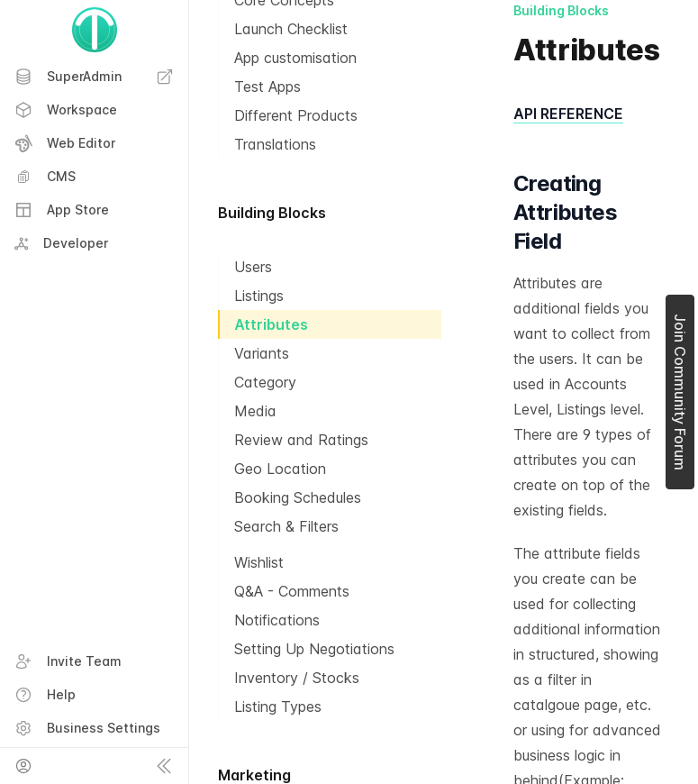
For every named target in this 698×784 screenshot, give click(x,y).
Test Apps (267, 87)
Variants (262, 353)
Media (255, 411)
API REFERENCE (568, 114)
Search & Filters (286, 526)
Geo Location (280, 469)
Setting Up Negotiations (314, 649)
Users (253, 267)
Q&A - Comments (292, 591)
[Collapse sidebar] (164, 766)
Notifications (277, 620)
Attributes (271, 324)
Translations (275, 144)
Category (265, 382)
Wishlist (259, 562)
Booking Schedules (298, 497)
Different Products (296, 115)
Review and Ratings (301, 440)
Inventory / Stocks (297, 678)
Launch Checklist (291, 29)
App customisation (295, 58)
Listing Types (278, 707)
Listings (259, 296)
